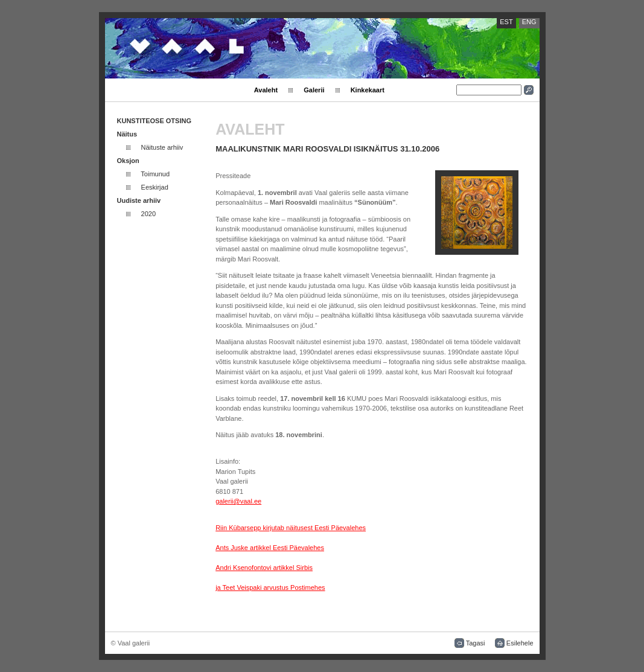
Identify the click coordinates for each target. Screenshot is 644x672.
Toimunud (155, 174)
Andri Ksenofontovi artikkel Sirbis (264, 568)
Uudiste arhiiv (139, 200)
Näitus (127, 134)
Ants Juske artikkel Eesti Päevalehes (270, 548)
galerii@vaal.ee (238, 501)
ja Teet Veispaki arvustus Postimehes (270, 587)
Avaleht (266, 90)
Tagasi (476, 643)
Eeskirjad (155, 187)
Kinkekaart (368, 90)
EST (506, 22)
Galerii (314, 90)
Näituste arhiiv (162, 147)
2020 (148, 214)
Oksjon (128, 161)
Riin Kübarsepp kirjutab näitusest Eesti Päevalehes (291, 528)
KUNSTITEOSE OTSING (154, 121)
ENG (529, 22)
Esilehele (520, 643)
